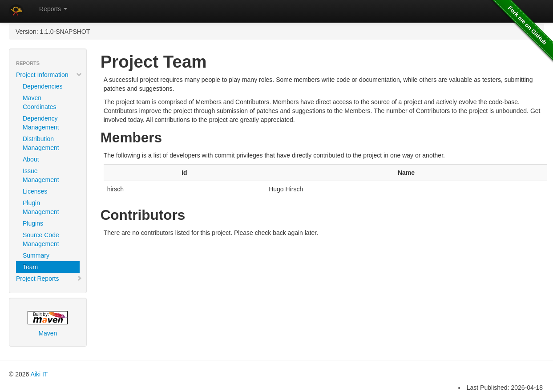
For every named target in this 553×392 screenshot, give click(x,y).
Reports (53, 9)
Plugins (33, 223)
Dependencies (43, 86)
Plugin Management (41, 207)
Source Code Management (41, 239)
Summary (36, 255)
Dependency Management (41, 123)
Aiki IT (39, 374)
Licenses (35, 191)
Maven (48, 324)
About (31, 159)
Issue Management (41, 175)
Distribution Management (41, 143)
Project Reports (49, 279)
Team (30, 267)
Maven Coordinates (40, 102)
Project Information (49, 75)
